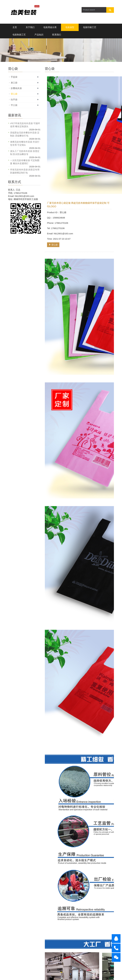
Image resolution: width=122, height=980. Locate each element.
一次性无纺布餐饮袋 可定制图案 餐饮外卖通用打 (25, 162)
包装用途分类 (50, 27)
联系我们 (57, 35)
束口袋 (14, 83)
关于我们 (30, 27)
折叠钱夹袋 (16, 88)
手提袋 (14, 77)
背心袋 (53, 245)
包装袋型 (70, 27)
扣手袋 (14, 100)
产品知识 (39, 35)
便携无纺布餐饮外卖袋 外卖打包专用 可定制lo (25, 143)
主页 (15, 27)
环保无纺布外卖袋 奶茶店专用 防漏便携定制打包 (25, 171)
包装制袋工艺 (19, 35)
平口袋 (14, 105)
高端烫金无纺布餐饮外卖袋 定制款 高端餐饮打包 (25, 134)
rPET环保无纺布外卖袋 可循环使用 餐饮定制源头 (25, 125)
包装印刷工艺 (90, 27)
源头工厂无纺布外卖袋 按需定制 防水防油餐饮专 (25, 153)
